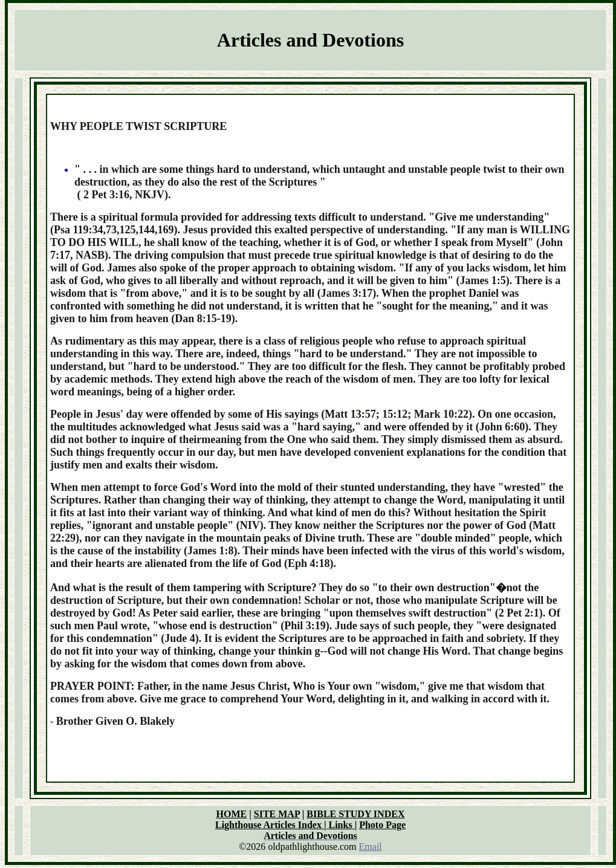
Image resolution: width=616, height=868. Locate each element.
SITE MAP (277, 814)
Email (371, 847)
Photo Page (382, 825)
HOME (232, 814)
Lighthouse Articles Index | (272, 825)
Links (342, 825)
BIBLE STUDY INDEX (355, 814)
